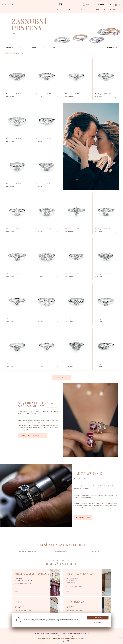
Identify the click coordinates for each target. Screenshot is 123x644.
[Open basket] (118, 5)
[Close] (121, 638)
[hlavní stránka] (62, 6)
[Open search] (8, 4)
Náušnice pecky (96, 551)
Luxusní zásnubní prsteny (61, 551)
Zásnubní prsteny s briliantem (27, 551)
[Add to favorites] (27, 97)
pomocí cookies (69, 619)
